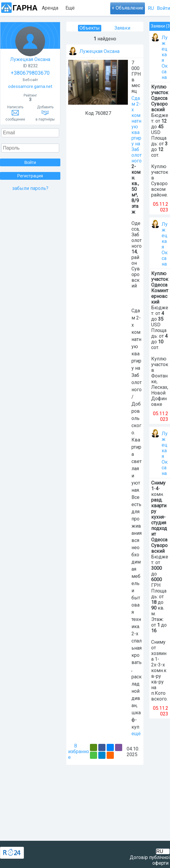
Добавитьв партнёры (45, 113)
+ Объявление (128, 8)
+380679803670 (30, 73)
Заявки (122, 28)
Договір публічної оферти (150, 860)
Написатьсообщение (15, 113)
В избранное (79, 751)
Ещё (70, 8)
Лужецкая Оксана (30, 44)
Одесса (136, 226)
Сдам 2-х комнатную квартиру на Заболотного (137, 130)
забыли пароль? (30, 188)
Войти (163, 8)
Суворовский (136, 277)
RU (151, 8)
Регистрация (30, 176)
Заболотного (137, 240)
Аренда (50, 8)
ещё (136, 734)
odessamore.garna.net (30, 86)
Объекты (90, 28)
